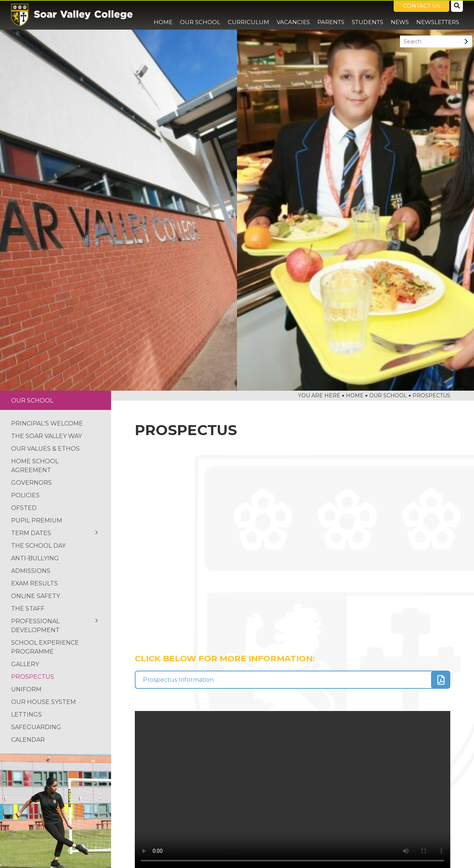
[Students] (368, 15)
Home (355, 395)
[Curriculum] (248, 15)
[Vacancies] (293, 15)
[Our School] (200, 15)
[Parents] (331, 15)
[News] (400, 15)
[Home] (72, 15)
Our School (32, 400)
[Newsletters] (438, 15)
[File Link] (293, 680)
